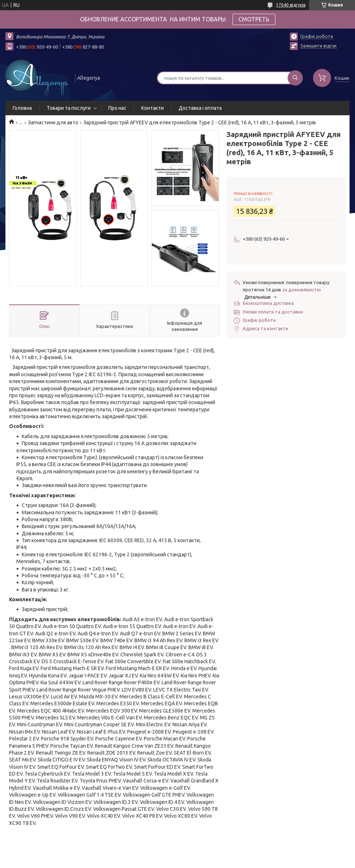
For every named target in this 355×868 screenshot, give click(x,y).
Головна (22, 108)
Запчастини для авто (53, 122)
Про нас (117, 108)
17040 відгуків (291, 5)
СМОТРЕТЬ (254, 19)
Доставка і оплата (200, 108)
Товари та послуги (69, 108)
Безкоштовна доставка (268, 303)
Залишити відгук (319, 46)
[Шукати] (295, 78)
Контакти (153, 108)
